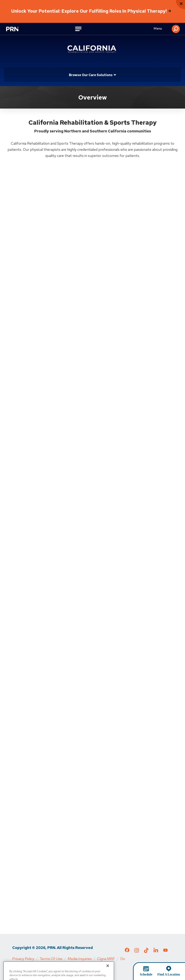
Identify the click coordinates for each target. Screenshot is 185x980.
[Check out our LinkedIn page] (156, 952)
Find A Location (169, 974)
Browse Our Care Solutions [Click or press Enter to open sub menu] (91, 75)
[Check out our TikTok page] (146, 952)
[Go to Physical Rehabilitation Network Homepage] (14, 29)
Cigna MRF (106, 959)
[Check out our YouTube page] (165, 951)
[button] (176, 29)
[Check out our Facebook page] (127, 951)
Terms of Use (51, 959)
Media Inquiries (80, 959)
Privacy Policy (23, 959)
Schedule (146, 974)
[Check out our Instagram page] (137, 952)
